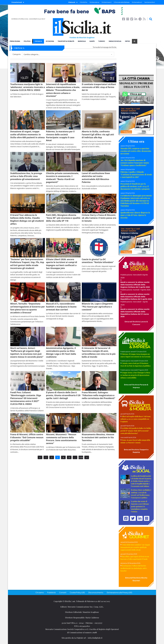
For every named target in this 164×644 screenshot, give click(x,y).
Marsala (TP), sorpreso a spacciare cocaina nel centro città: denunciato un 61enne (136, 151)
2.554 (81, 457)
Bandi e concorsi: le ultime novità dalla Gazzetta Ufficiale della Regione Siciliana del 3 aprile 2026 (135, 285)
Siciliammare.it (107, 2)
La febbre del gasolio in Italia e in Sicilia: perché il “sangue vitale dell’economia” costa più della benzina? (136, 431)
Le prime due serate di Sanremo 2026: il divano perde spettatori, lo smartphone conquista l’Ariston (140, 506)
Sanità (92, 41)
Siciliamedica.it (137, 2)
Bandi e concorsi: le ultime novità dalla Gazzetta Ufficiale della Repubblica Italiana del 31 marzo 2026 (135, 313)
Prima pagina (15, 41)
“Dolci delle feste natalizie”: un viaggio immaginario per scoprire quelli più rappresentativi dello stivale (135, 547)
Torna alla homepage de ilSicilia (105, 47)
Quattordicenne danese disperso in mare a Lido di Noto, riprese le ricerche (135, 215)
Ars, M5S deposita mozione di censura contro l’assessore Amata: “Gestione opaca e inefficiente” (135, 163)
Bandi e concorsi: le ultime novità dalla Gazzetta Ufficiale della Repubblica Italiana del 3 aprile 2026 (136, 297)
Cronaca (38, 41)
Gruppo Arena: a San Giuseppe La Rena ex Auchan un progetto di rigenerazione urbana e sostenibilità (135, 375)
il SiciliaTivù (84, 2)
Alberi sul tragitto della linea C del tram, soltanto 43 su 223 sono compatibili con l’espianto (136, 419)
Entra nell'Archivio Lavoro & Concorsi (136, 323)
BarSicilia (82, 41)
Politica (27, 41)
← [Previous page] (40, 457)
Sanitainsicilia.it (150, 2)
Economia (50, 41)
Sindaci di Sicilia (115, 41)
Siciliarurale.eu (94, 2)
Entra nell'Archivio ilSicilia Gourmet (136, 579)
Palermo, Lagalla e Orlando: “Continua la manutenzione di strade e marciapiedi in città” (136, 174)
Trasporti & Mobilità (66, 41)
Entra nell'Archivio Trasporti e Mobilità (136, 451)
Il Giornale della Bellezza (122, 2)
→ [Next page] (87, 457)
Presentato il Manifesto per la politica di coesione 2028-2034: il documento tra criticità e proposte (135, 186)
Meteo (128, 41)
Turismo (102, 41)
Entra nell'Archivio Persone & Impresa (136, 386)
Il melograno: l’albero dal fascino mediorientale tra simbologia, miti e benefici (134, 568)
